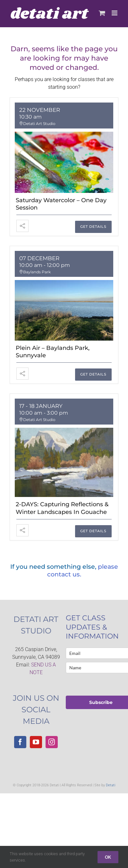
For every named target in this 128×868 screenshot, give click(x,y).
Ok (108, 857)
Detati (111, 785)
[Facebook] (20, 742)
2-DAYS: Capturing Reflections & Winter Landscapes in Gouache (62, 508)
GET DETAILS (93, 227)
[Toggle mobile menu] (115, 13)
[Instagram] (52, 742)
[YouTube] (36, 742)
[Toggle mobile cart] (102, 13)
